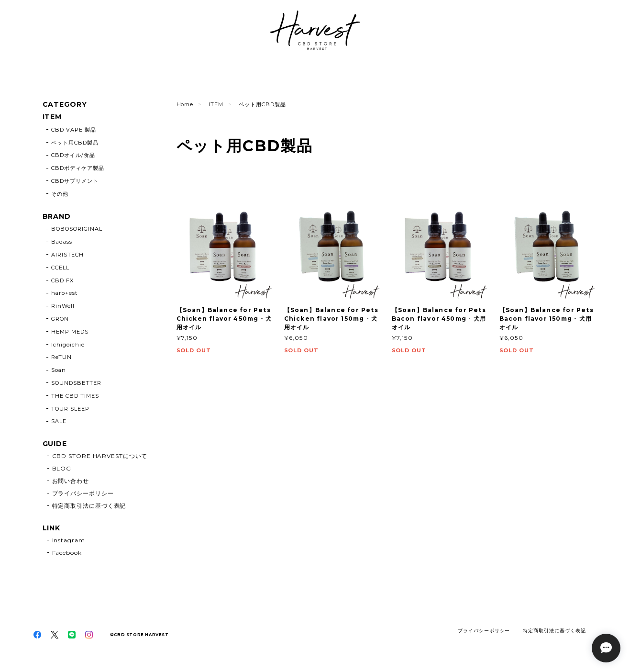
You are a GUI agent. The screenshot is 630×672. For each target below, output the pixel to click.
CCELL (60, 268)
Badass (62, 242)
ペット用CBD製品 (75, 143)
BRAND (57, 217)
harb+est (64, 293)
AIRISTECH (67, 255)
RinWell (63, 306)
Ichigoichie (68, 345)
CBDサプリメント (75, 181)
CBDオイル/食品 (73, 155)
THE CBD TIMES (75, 396)
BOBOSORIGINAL (77, 229)
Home (185, 104)
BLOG (62, 468)
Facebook (67, 553)
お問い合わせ (71, 481)
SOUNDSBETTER (76, 383)
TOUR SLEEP (70, 409)
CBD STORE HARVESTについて (100, 456)
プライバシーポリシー (83, 493)
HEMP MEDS (70, 332)
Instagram (69, 540)
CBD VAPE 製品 (74, 130)
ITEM (216, 104)
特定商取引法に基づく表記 (89, 506)
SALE (59, 421)
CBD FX (62, 280)
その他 (60, 194)
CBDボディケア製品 (78, 168)
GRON (60, 319)
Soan (59, 370)
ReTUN (61, 357)
